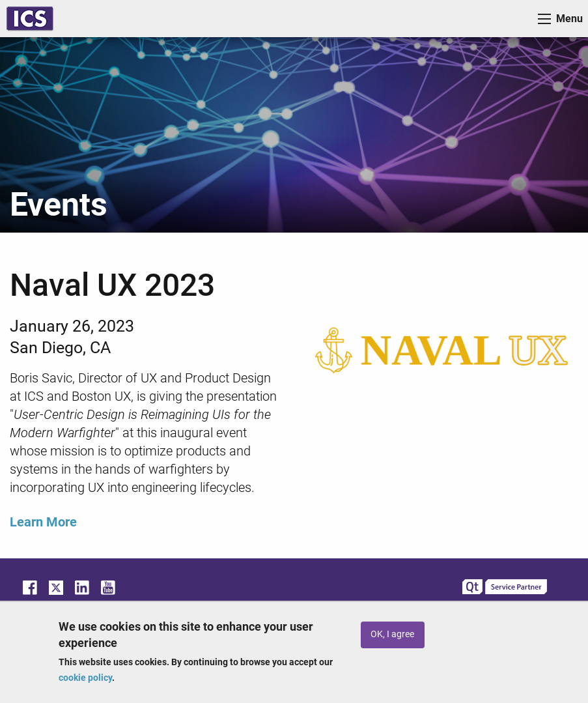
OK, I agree (392, 634)
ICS (30, 19)
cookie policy (85, 678)
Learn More (43, 522)
